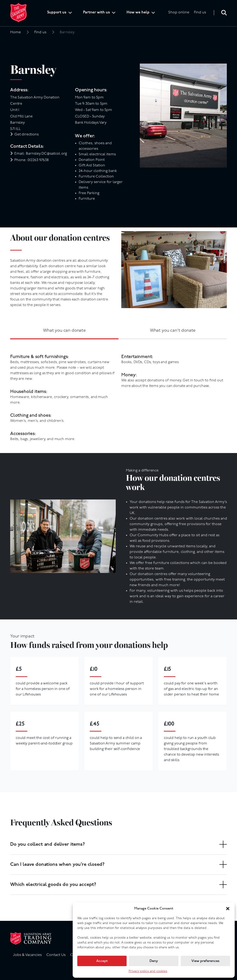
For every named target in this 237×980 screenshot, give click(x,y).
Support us (57, 12)
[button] (228, 909)
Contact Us (56, 955)
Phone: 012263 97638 (31, 160)
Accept (102, 961)
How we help (138, 12)
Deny (154, 961)
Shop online (179, 12)
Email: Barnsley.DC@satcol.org (41, 154)
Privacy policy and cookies (148, 971)
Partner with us (97, 12)
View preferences (205, 961)
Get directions (27, 135)
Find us (200, 12)
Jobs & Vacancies (27, 955)
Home (16, 32)
